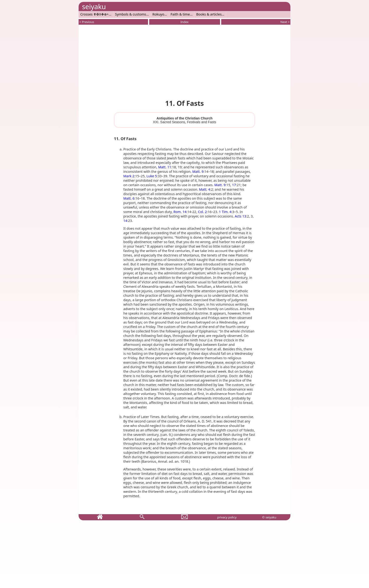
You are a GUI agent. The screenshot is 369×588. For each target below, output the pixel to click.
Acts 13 (240, 216)
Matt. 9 (198, 172)
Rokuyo (158, 14)
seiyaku (94, 6)
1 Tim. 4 (225, 212)
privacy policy (227, 517)
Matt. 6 (129, 198)
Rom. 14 (180, 212)
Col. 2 (202, 212)
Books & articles (209, 14)
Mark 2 (129, 176)
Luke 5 (152, 176)
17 (234, 185)
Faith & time (180, 14)
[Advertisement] (184, 61)
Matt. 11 (165, 167)
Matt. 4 (205, 189)
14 (125, 221)
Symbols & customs (131, 14)
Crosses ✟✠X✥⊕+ (94, 14)
